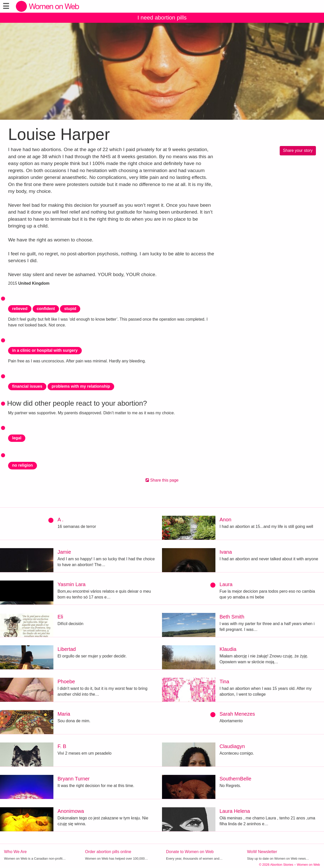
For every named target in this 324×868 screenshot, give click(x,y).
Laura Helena (235, 811)
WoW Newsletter (262, 852)
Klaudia (228, 649)
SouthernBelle (235, 779)
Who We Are (15, 852)
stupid (70, 309)
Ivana (226, 552)
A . (60, 520)
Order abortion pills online (108, 852)
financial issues (27, 386)
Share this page (162, 480)
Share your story (298, 150)
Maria (64, 714)
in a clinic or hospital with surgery (45, 350)
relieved (20, 309)
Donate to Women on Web (190, 852)
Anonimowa (71, 811)
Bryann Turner (74, 779)
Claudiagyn (232, 746)
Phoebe (66, 681)
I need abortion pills (162, 18)
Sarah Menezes (237, 714)
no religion (23, 465)
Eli (60, 617)
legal (17, 438)
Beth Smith (232, 617)
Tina (224, 681)
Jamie (64, 552)
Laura (226, 584)
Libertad (67, 649)
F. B (62, 746)
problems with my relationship (81, 386)
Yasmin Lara (72, 584)
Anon (225, 520)
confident (46, 309)
